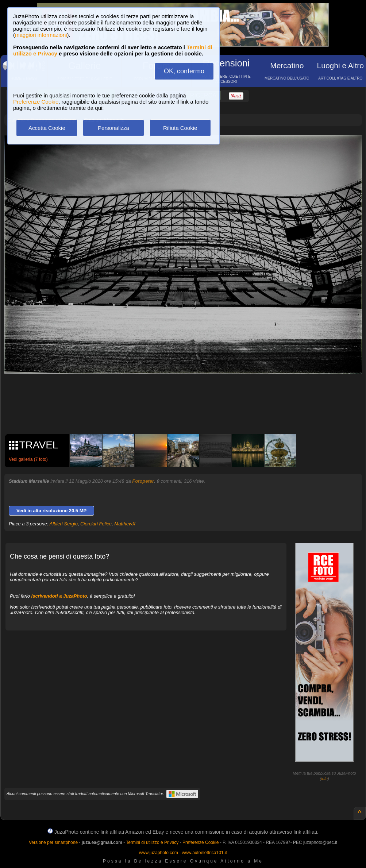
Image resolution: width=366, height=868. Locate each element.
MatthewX (125, 524)
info (324, 779)
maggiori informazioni (41, 35)
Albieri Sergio (64, 524)
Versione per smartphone (53, 842)
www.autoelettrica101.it (204, 853)
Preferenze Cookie (36, 102)
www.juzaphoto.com (159, 853)
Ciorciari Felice (96, 524)
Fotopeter (143, 481)
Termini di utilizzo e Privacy (152, 842)
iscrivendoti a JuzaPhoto (59, 596)
